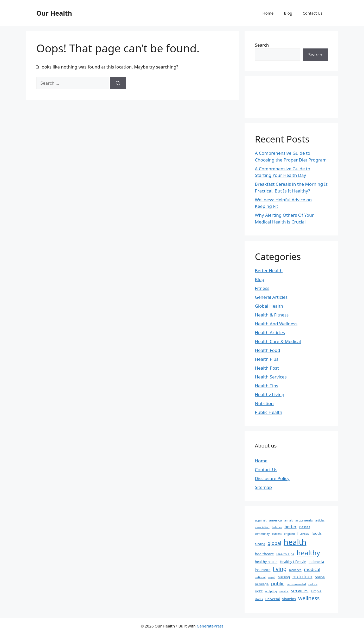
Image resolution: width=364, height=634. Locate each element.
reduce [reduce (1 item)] (313, 584)
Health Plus (267, 359)
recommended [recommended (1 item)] (296, 584)
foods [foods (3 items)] (317, 533)
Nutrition (264, 403)
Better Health (269, 271)
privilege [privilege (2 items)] (262, 584)
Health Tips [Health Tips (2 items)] (285, 554)
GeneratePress (210, 626)
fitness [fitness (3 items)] (303, 533)
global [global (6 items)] (274, 543)
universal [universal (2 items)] (273, 599)
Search (262, 45)
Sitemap (263, 487)
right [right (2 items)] (259, 591)
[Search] (118, 83)
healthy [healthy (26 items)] (308, 553)
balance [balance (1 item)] (277, 527)
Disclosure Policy (272, 478)
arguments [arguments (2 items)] (304, 520)
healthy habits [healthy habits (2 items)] (266, 562)
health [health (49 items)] (295, 542)
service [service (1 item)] (284, 591)
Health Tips (267, 386)
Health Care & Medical (278, 341)
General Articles (271, 297)
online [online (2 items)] (320, 577)
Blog (288, 13)
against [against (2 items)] (261, 520)
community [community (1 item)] (262, 534)
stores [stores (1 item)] (259, 599)
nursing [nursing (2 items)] (284, 577)
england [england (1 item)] (289, 534)
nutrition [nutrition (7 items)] (302, 576)
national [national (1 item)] (260, 577)
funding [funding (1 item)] (260, 544)
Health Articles (270, 332)
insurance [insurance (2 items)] (263, 570)
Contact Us (312, 13)
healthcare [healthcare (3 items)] (264, 554)
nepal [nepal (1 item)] (272, 577)
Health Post (267, 368)
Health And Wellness (276, 324)
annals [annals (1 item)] (289, 520)
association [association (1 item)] (262, 527)
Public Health (269, 412)
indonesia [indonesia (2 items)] (316, 562)
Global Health (269, 306)
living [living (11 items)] (280, 569)
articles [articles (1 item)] (320, 520)
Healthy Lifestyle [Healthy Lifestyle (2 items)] (293, 562)
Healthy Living (270, 394)
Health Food (268, 350)
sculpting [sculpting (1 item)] (271, 591)
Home (268, 13)
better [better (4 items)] (290, 527)
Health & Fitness (272, 315)
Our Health (54, 13)
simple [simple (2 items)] (316, 591)
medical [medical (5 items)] (312, 569)
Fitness (262, 288)
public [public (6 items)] (278, 583)
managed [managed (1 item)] (295, 570)
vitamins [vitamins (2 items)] (289, 599)
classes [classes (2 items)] (305, 527)
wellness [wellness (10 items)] (309, 598)
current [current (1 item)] (277, 534)
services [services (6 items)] (300, 591)
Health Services (271, 377)
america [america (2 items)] (275, 520)
